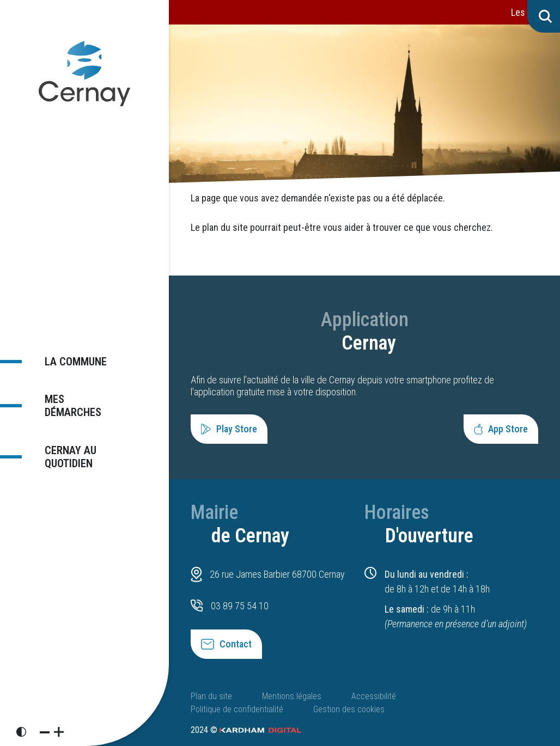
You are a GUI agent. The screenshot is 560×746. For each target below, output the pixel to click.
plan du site (225, 227)
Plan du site (211, 696)
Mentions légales (292, 696)
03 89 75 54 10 (240, 606)
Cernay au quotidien (63, 451)
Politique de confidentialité (237, 709)
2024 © (246, 730)
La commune (69, 366)
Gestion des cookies (349, 709)
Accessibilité (374, 696)
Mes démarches (78, 405)
